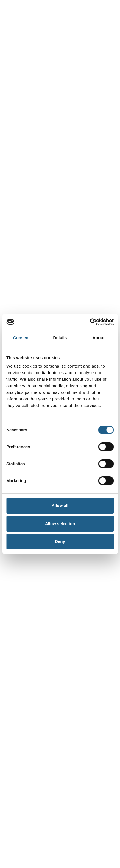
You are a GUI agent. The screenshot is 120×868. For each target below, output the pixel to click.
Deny (60, 541)
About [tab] (99, 338)
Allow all (60, 506)
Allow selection (60, 524)
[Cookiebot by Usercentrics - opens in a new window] (90, 322)
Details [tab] (60, 338)
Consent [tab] (22, 338)
